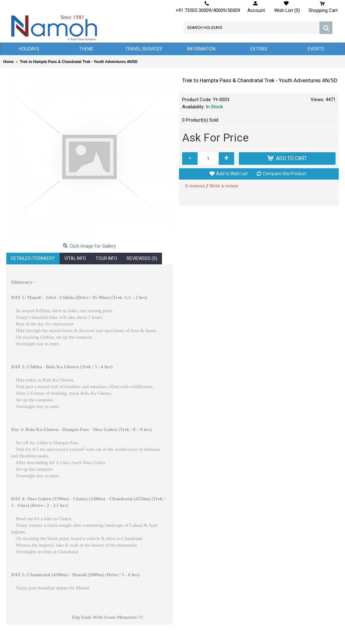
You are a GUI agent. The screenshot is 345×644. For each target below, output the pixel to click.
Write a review (224, 186)
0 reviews (195, 186)
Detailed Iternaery (33, 258)
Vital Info (75, 258)
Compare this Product (285, 174)
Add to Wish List (232, 174)
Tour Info (106, 258)
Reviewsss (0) (142, 258)
